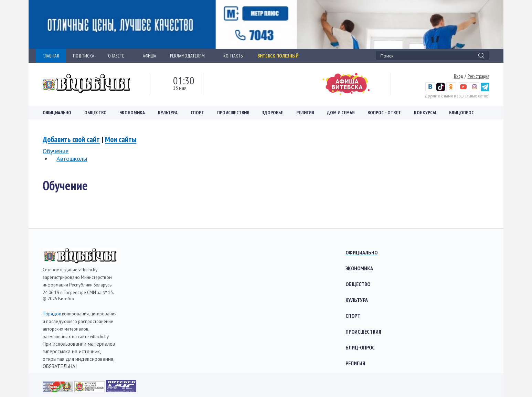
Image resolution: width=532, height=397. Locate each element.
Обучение (56, 151)
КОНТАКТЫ (233, 56)
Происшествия (233, 113)
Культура (168, 113)
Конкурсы (425, 113)
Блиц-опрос (360, 347)
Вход (459, 76)
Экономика (132, 113)
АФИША (150, 56)
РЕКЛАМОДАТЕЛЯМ (190, 56)
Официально (57, 113)
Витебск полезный (278, 56)
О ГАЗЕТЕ (119, 56)
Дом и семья (341, 113)
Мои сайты (121, 139)
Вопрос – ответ (384, 113)
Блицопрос (461, 113)
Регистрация (478, 76)
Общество (95, 113)
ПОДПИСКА (84, 56)
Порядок (52, 314)
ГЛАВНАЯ (51, 56)
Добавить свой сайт (71, 139)
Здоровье (273, 113)
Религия (305, 113)
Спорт (197, 113)
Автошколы (72, 159)
